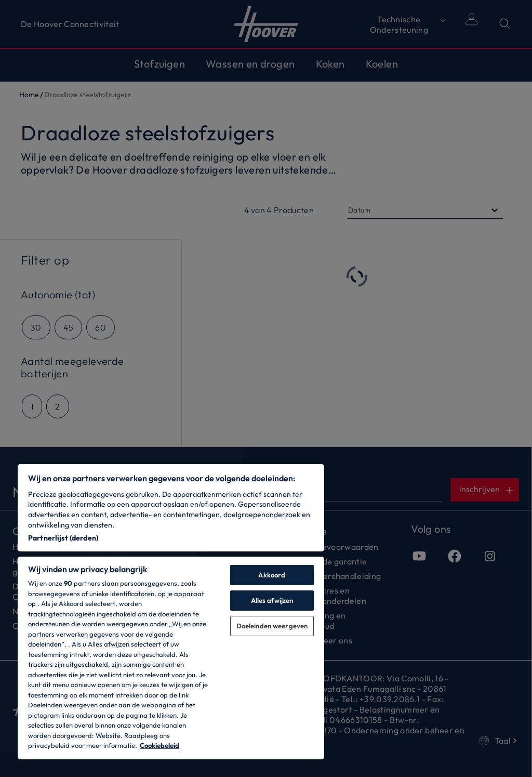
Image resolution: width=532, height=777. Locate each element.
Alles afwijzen (272, 600)
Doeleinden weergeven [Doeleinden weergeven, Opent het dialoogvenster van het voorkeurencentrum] (272, 626)
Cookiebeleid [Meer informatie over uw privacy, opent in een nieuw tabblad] (159, 745)
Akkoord (272, 575)
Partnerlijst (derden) (63, 538)
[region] (171, 612)
